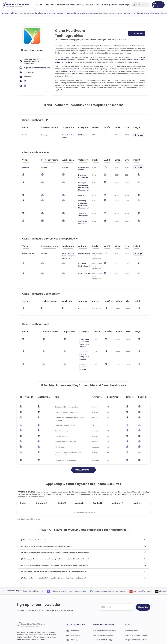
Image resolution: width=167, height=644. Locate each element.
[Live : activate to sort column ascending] (128, 128)
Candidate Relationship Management (79, 195)
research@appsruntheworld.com (31, 624)
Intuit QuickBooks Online (65, 135)
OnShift (73, 71)
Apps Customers (73, 606)
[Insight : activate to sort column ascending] (139, 128)
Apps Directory (72, 610)
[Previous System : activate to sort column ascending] (44, 128)
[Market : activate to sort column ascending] (96, 128)
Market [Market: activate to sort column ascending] (138, 474)
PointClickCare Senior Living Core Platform (64, 241)
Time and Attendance (79, 203)
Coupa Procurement (107, 562)
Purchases (61, 5)
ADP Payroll (143, 562)
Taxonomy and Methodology (137, 606)
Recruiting (75, 193)
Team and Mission (132, 601)
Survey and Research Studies (104, 619)
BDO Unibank (79, 13)
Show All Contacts (83, 440)
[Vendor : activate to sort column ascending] (28, 128)
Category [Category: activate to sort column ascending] (118, 474)
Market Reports (131, 615)
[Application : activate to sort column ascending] (65, 128)
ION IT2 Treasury (129, 13)
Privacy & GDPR (131, 640)
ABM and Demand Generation (105, 601)
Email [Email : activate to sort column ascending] (130, 367)
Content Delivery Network (81, 340)
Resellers (99, 5)
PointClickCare (28, 238)
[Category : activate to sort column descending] (83, 128)
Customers (71, 5)
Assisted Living (81, 238)
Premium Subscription (134, 619)
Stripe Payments (63, 562)
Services (114, 5)
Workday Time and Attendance (55, 13)
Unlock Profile (137, 33)
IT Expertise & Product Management (107, 615)
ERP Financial (82, 135)
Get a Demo (156, 5)
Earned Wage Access (79, 166)
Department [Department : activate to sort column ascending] (114, 367)
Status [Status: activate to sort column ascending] (62, 474)
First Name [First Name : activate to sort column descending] (27, 367)
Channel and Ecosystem (103, 624)
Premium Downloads (133, 624)
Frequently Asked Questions (136, 610)
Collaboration (79, 294)
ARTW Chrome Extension (76, 628)
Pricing (107, 5)
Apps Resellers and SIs (75, 619)
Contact (129, 628)
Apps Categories (73, 615)
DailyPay (95, 60)
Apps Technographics (75, 624)
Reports (40, 5)
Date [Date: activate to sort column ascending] (24, 474)
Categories (90, 5)
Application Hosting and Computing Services (80, 325)
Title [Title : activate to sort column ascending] (58, 367)
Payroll (74, 187)
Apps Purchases (73, 601)
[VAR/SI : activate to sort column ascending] (108, 128)
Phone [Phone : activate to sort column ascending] (143, 367)
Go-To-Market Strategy (103, 610)
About (121, 5)
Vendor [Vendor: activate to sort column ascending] (79, 474)
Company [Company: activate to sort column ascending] (42, 474)
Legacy (37, 135)
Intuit (57, 71)
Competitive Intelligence (103, 606)
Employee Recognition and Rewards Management (80, 180)
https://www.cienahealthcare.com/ (37, 68)
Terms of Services (112, 640)
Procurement (124, 562)
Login (127, 5)
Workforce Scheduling (80, 208)
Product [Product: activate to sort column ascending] (98, 474)
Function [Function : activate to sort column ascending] (97, 367)
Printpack (145, 13)
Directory (80, 5)
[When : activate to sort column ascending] (118, 128)
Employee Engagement (80, 172)
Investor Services (100, 628)
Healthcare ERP (81, 259)
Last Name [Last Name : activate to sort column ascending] (44, 367)
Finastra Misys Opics (95, 13)
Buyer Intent (51, 5)
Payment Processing (81, 562)
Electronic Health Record (81, 250)
